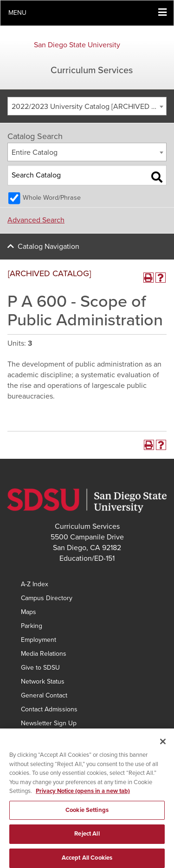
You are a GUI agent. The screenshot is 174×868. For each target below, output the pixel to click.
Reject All (87, 839)
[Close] (163, 747)
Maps (29, 612)
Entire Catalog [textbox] (35, 152)
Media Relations (44, 654)
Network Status (43, 681)
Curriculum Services (92, 70)
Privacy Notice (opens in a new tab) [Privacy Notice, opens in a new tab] (83, 797)
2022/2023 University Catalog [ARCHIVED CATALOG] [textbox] (89, 107)
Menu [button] (17, 13)
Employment (39, 640)
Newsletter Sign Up (49, 723)
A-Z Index (35, 584)
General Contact (44, 695)
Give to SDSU (40, 668)
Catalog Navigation (48, 247)
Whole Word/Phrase (52, 198)
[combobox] (87, 106)
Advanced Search (36, 220)
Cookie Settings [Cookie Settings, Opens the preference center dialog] (87, 815)
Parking (32, 626)
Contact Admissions (49, 709)
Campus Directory (47, 598)
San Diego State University (77, 45)
